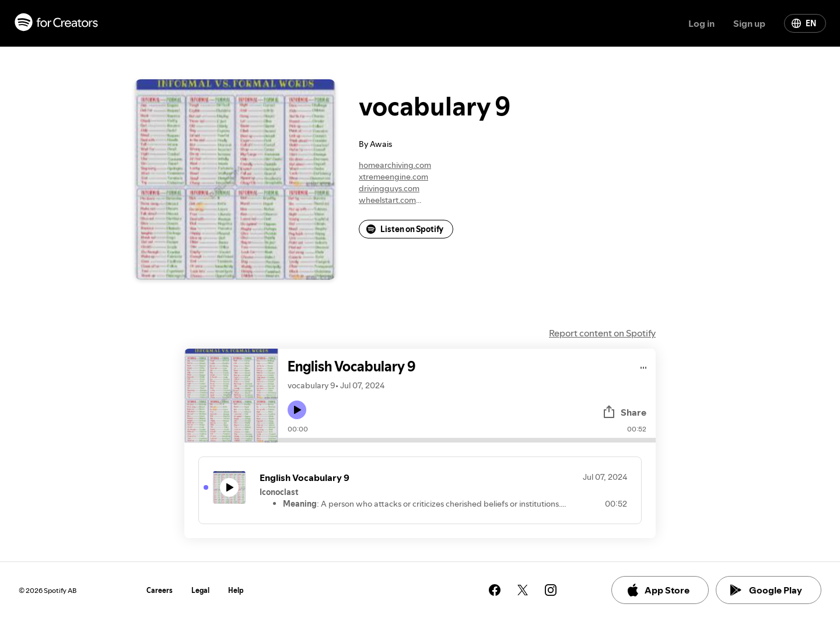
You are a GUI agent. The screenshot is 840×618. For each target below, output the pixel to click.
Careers (160, 590)
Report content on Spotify (602, 333)
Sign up (749, 23)
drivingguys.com (389, 188)
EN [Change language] (804, 23)
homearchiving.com (395, 165)
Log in (701, 23)
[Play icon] (297, 410)
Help (236, 590)
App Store (658, 590)
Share (624, 412)
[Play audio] (644, 366)
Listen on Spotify (405, 229)
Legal (200, 590)
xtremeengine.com (393, 177)
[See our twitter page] (523, 590)
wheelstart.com (387, 200)
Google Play (766, 590)
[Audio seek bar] (467, 440)
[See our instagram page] (551, 590)
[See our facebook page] (495, 590)
